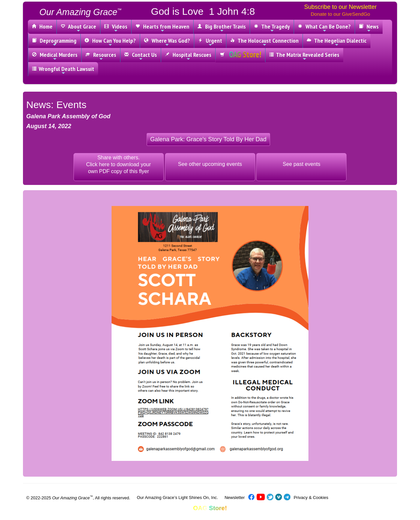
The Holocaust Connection (264, 42)
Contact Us (141, 56)
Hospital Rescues (188, 56)
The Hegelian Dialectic (337, 42)
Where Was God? (167, 42)
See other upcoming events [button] (210, 164)
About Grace (78, 28)
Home (42, 26)
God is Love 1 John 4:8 (203, 11)
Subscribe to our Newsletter (340, 7)
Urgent (210, 42)
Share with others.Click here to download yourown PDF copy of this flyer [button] (118, 165)
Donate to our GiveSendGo (340, 14)
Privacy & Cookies (311, 497)
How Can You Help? (110, 42)
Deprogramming (54, 42)
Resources (101, 56)
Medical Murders (55, 56)
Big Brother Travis (222, 28)
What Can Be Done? (324, 28)
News (369, 28)
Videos (116, 28)
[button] (208, 139)
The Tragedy (272, 28)
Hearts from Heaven (162, 28)
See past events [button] (302, 164)
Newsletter (234, 497)
